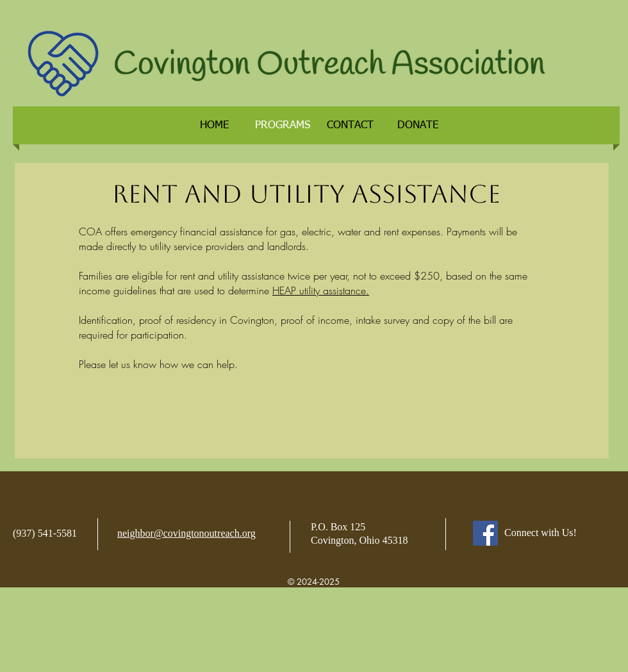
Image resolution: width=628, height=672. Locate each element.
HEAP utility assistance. (321, 290)
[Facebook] (485, 533)
